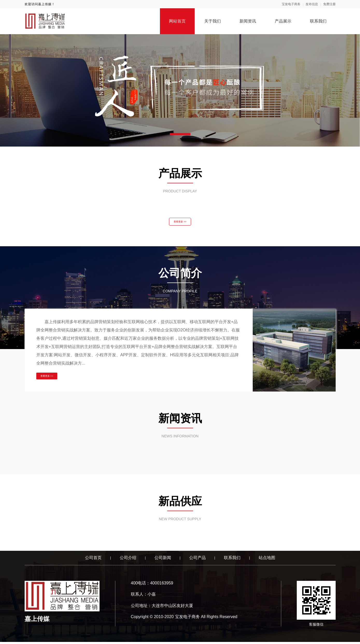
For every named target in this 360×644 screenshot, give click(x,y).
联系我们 (318, 21)
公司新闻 (163, 560)
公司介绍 (128, 560)
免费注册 (329, 4)
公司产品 (197, 560)
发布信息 (312, 4)
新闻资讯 (248, 21)
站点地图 (267, 560)
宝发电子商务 (291, 4)
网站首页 (177, 21)
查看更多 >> (180, 223)
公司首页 (93, 560)
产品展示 (283, 21)
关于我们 (213, 21)
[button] (180, 134)
